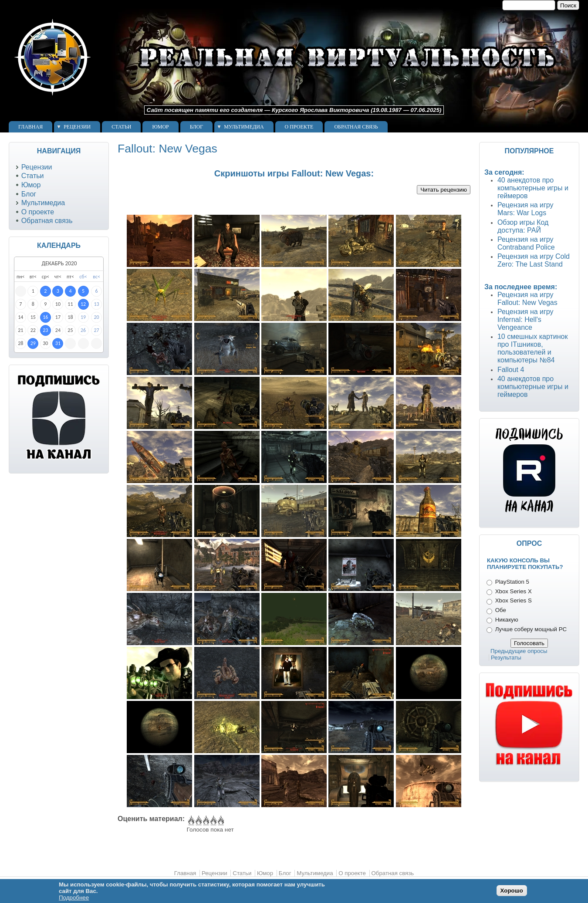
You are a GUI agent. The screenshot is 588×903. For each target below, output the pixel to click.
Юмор (160, 127)
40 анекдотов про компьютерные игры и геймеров (533, 188)
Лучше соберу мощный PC (531, 629)
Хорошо (512, 891)
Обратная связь (356, 127)
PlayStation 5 (512, 582)
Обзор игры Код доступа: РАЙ (523, 226)
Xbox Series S (514, 600)
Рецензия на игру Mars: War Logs (525, 209)
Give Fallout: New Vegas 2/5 (198, 821)
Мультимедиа (244, 127)
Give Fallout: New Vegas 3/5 (205, 821)
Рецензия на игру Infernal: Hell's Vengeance (525, 320)
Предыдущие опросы (519, 651)
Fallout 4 (511, 370)
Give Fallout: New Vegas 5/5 (220, 821)
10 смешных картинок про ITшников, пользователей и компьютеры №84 (533, 348)
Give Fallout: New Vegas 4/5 (213, 821)
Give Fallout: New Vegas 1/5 (191, 821)
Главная (30, 127)
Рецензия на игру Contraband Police (526, 243)
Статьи (121, 127)
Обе (501, 610)
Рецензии (77, 127)
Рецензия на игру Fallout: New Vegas (527, 299)
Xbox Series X (514, 591)
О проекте (299, 127)
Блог (196, 127)
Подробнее (74, 898)
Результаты (506, 658)
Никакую (507, 620)
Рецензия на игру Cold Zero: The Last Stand (534, 260)
